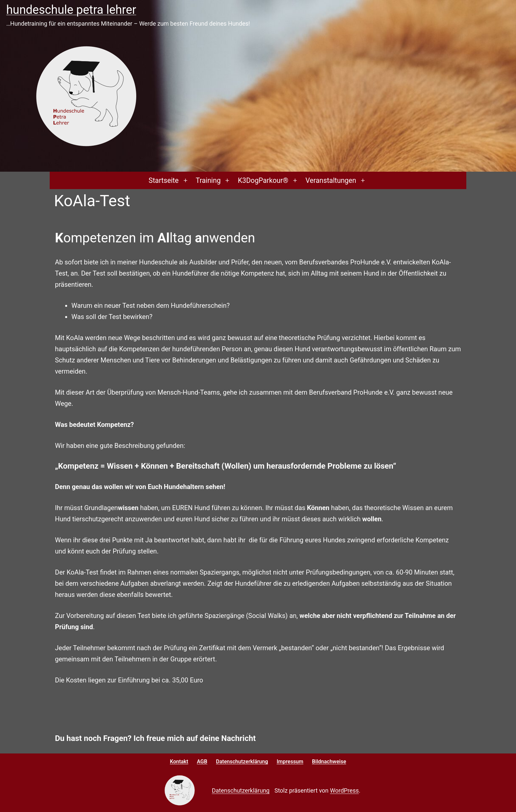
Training (208, 180)
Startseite (164, 180)
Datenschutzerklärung (241, 790)
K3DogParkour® (263, 180)
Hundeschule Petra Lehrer (71, 10)
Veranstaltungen (331, 180)
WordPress (344, 790)
